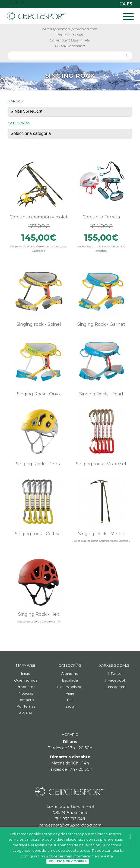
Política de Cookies (68, 861)
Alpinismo (70, 674)
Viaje (70, 693)
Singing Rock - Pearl (101, 394)
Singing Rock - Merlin (101, 534)
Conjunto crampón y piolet (39, 217)
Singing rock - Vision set (101, 464)
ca (123, 4)
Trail (70, 700)
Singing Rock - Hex (39, 614)
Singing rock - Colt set (39, 534)
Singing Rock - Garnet (101, 324)
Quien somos (26, 680)
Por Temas (26, 706)
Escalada (70, 680)
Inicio (26, 674)
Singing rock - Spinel (39, 324)
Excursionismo (70, 687)
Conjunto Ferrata (101, 217)
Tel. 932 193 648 (70, 35)
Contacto (26, 700)
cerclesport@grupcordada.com (70, 29)
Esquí (70, 706)
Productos (26, 687)
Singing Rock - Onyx (39, 394)
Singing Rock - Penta (39, 464)
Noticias (26, 693)
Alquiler (26, 713)
